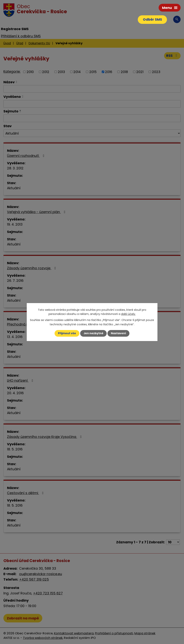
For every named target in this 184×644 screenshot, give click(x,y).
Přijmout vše (67, 333)
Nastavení (119, 333)
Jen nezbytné (94, 333)
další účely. (128, 314)
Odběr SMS (152, 20)
